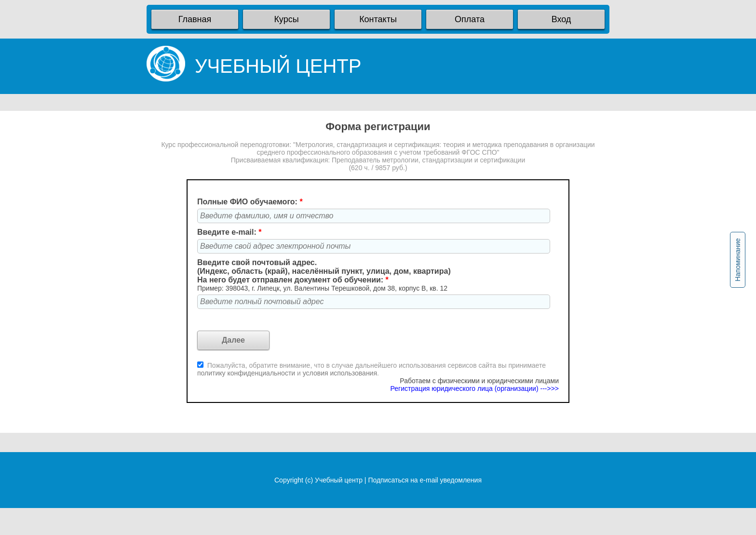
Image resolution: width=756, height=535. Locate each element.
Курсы (286, 19)
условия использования (340, 373)
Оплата (470, 19)
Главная (195, 19)
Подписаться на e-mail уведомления (425, 480)
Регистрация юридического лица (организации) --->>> (475, 388)
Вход (561, 19)
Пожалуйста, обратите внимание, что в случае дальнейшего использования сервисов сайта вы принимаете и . (371, 369)
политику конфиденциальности (247, 373)
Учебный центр (339, 480)
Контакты (378, 19)
